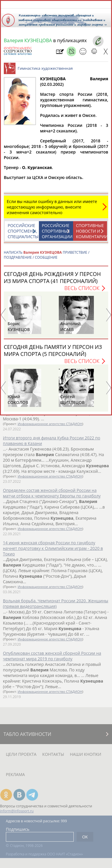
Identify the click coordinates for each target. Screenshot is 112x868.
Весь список (82, 291)
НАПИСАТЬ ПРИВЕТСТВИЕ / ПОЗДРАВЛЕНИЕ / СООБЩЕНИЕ (47, 258)
